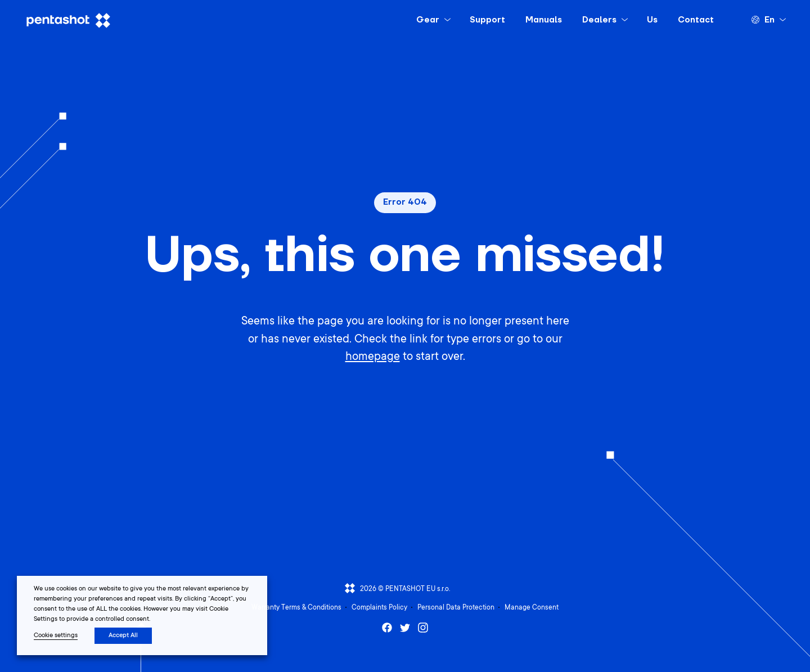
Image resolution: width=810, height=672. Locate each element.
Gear (428, 20)
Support (487, 20)
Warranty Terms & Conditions (296, 608)
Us (652, 20)
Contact (696, 20)
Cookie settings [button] (56, 636)
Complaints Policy (379, 608)
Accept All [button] (123, 636)
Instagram (423, 628)
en (769, 20)
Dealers (599, 20)
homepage (373, 357)
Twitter (405, 628)
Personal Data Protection (456, 608)
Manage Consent (532, 608)
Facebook (387, 628)
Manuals (544, 20)
